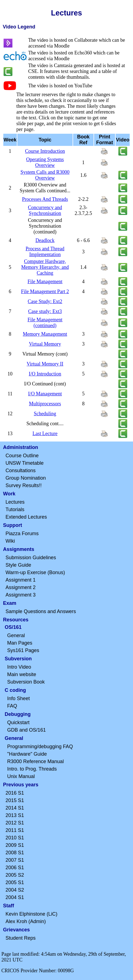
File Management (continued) (45, 323)
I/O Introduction (45, 374)
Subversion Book (26, 682)
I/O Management (45, 394)
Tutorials (15, 509)
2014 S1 (15, 808)
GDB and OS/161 (26, 730)
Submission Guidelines (31, 558)
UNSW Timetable (25, 463)
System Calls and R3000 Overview (45, 175)
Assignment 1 (21, 580)
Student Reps (21, 938)
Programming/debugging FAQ (40, 747)
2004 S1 (15, 897)
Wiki (10, 541)
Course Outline (22, 456)
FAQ (12, 706)
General (16, 635)
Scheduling (45, 414)
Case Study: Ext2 (45, 301)
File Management (45, 282)
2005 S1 (15, 882)
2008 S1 (15, 853)
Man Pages (20, 643)
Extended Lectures (26, 517)
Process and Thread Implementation (45, 252)
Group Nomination (26, 478)
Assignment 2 (21, 587)
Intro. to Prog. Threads (32, 769)
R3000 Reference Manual (35, 761)
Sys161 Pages (23, 650)
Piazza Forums (22, 534)
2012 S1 (15, 823)
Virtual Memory (45, 344)
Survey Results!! (24, 485)
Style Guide (18, 565)
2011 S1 (15, 830)
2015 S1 (15, 800)
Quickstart (18, 722)
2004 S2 (15, 890)
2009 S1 (15, 845)
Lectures (15, 502)
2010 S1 (15, 838)
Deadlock (45, 240)
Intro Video (19, 667)
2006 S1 (15, 868)
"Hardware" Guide (27, 754)
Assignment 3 (21, 595)
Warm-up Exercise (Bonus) (35, 572)
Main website (22, 674)
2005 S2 (15, 875)
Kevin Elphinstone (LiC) (31, 914)
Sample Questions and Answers (41, 611)
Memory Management (45, 334)
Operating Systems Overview (45, 162)
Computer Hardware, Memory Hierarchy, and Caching (45, 267)
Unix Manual (21, 776)
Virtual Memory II (45, 364)
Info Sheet (18, 698)
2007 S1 (15, 860)
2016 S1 (15, 793)
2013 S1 (15, 815)
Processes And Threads (45, 199)
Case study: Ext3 (45, 311)
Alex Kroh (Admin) (26, 921)
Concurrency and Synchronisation (45, 210)
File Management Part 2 (45, 291)
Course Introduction (45, 151)
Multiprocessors (45, 404)
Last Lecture (45, 433)
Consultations (21, 471)
